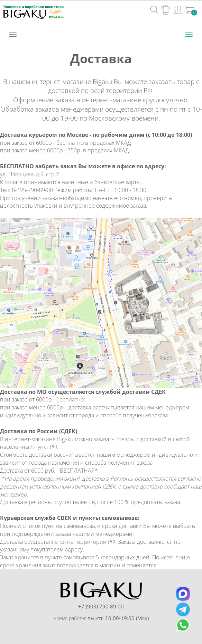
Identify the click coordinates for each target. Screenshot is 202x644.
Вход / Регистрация (178, 10)
